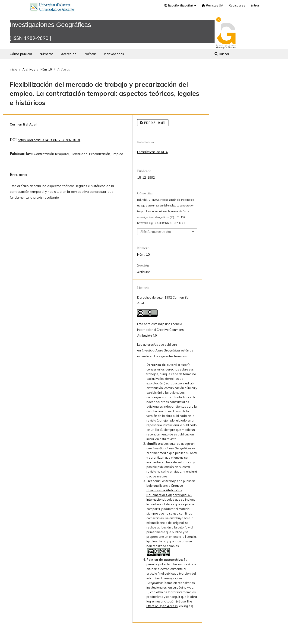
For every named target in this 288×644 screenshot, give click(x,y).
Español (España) (179, 5)
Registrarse (237, 5)
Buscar (222, 54)
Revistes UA (212, 5)
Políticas (90, 54)
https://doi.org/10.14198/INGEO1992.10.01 (49, 140)
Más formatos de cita (156, 232)
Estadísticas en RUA (152, 152)
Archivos (29, 69)
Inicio (13, 69)
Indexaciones (114, 54)
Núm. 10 (46, 69)
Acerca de (69, 54)
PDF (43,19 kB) (154, 123)
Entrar (255, 5)
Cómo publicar (21, 54)
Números (47, 54)
